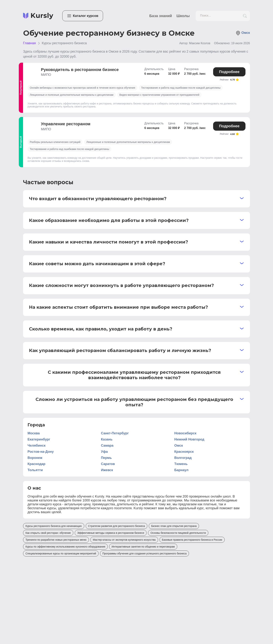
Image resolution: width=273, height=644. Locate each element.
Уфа (104, 452)
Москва (34, 433)
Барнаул (181, 470)
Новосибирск (185, 433)
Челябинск (37, 446)
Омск (243, 33)
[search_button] (245, 16)
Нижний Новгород (189, 439)
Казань (107, 439)
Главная (29, 43)
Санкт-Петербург (115, 433)
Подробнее (229, 72)
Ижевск (107, 470)
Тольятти (35, 470)
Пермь (106, 458)
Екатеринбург (39, 439)
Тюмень (181, 464)
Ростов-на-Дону (41, 452)
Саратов (108, 464)
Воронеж (35, 458)
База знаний (161, 16)
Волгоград (183, 458)
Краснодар (36, 464)
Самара (107, 446)
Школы (183, 16)
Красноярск (184, 452)
